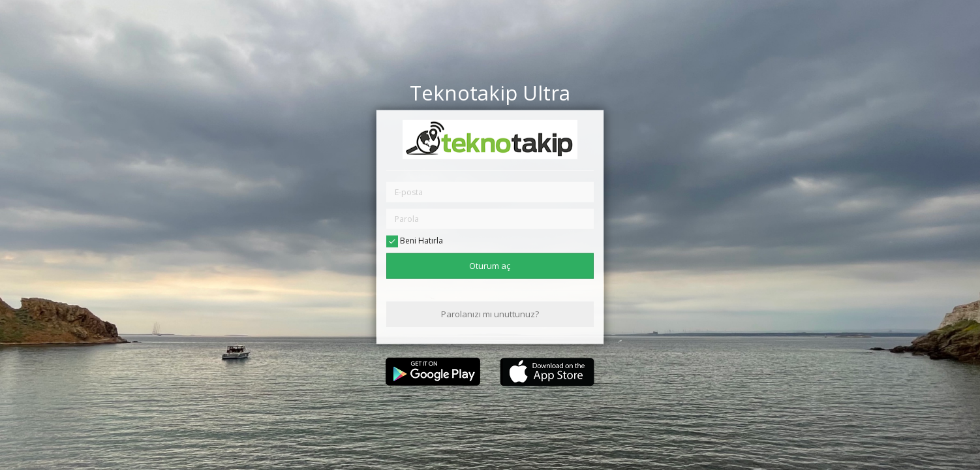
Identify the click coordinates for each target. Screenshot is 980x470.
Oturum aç (490, 265)
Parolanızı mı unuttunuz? (490, 314)
